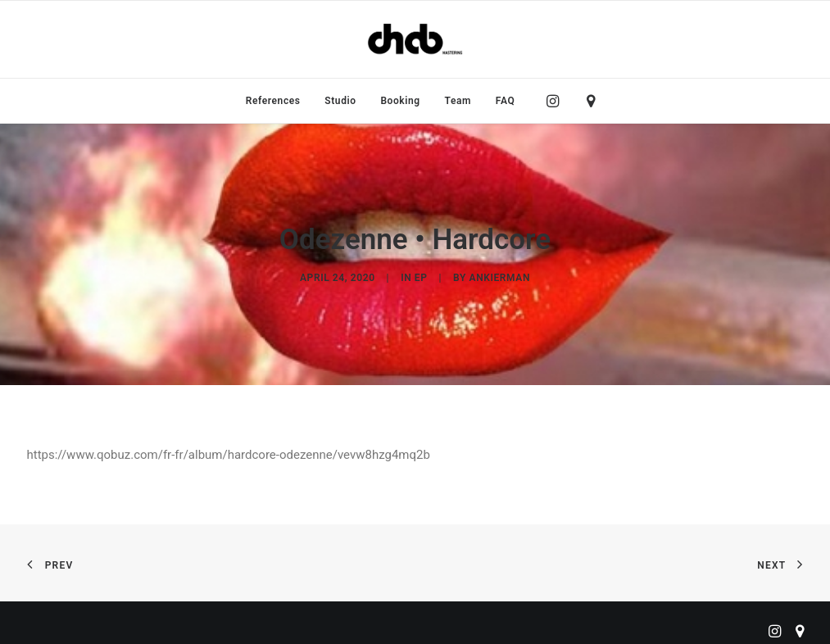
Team (458, 101)
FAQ (506, 101)
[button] (557, 101)
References (273, 101)
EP (421, 274)
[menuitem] (273, 101)
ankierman (500, 274)
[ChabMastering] (415, 39)
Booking (400, 101)
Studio (340, 101)
